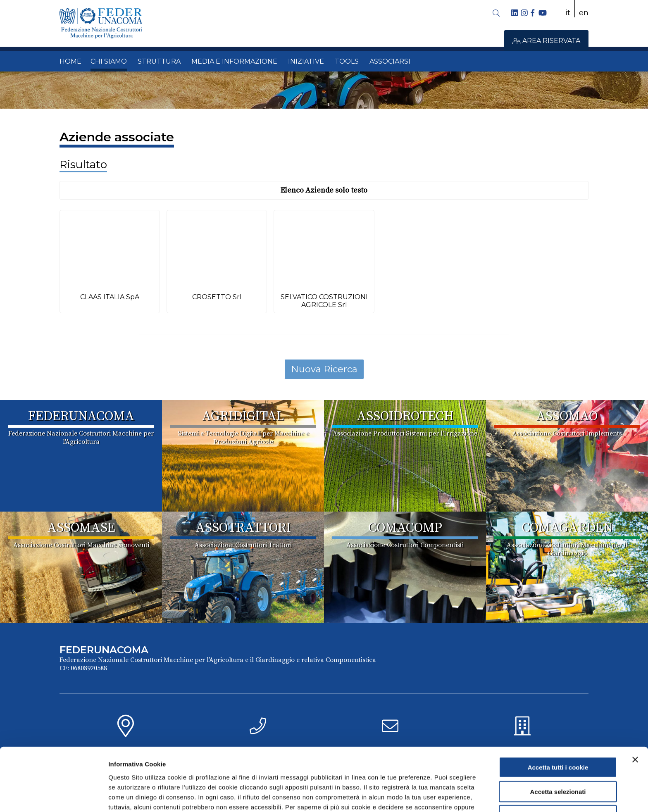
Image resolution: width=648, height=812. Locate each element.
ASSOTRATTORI (243, 528)
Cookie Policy (379, 769)
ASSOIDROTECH (405, 417)
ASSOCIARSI (390, 61)
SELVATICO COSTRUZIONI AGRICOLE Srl (324, 301)
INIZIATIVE (306, 61)
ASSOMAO (567, 417)
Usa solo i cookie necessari (558, 768)
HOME (70, 61)
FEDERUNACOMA (81, 417)
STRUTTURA (159, 61)
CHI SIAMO (109, 61)
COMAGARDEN (567, 528)
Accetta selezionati (558, 744)
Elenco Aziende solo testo (324, 190)
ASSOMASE (81, 528)
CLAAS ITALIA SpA (110, 297)
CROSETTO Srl (217, 297)
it (568, 13)
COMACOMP (405, 528)
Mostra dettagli (435, 796)
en (584, 13)
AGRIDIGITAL (243, 417)
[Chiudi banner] (635, 712)
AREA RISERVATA (546, 41)
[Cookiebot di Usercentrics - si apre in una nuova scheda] (54, 796)
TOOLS (347, 61)
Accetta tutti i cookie (558, 720)
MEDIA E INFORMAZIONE (234, 61)
